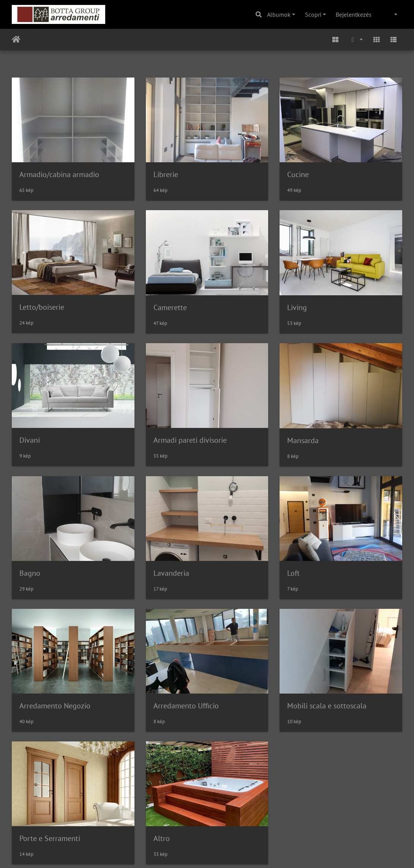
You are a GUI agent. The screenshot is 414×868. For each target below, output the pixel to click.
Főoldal (16, 40)
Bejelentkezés (354, 14)
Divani (30, 440)
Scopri (313, 14)
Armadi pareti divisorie (190, 440)
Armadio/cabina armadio (59, 174)
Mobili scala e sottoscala (327, 706)
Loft (293, 573)
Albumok (279, 14)
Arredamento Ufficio (186, 706)
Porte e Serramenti (50, 838)
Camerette (170, 307)
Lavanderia (171, 573)
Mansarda (303, 440)
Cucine (298, 174)
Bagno (30, 573)
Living (297, 307)
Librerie (166, 174)
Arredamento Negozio (55, 706)
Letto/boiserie (42, 307)
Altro (162, 838)
